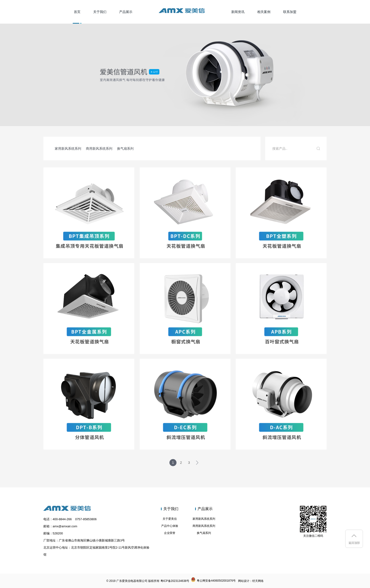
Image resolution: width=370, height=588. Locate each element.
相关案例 (264, 12)
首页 (77, 12)
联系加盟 (290, 12)
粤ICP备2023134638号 (175, 581)
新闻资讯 (238, 12)
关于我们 (100, 12)
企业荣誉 (170, 533)
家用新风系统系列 (68, 149)
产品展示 (126, 12)
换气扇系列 (125, 149)
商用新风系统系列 (99, 149)
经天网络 (258, 581)
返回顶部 (354, 543)
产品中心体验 (170, 526)
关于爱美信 (170, 519)
